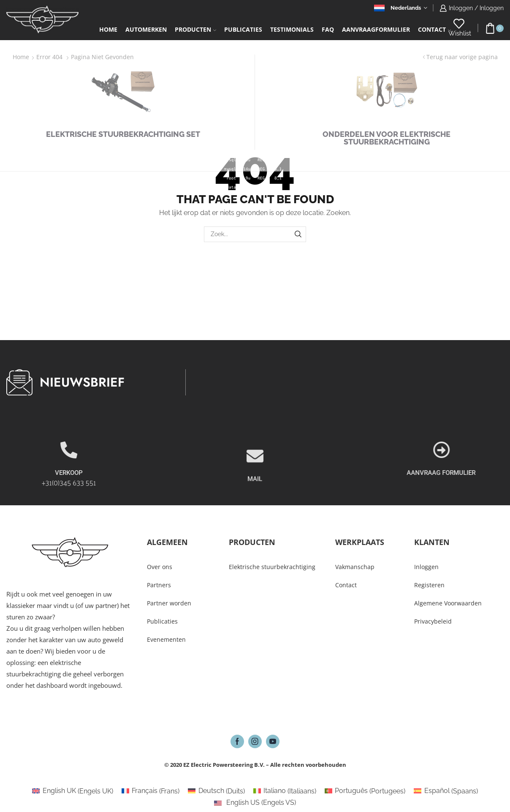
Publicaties (243, 29)
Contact (434, 29)
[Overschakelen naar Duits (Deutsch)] (216, 791)
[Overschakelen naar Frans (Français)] (151, 791)
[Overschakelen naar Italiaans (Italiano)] (285, 791)
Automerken (146, 29)
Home (108, 29)
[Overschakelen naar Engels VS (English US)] (255, 803)
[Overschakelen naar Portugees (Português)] (365, 791)
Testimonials (292, 29)
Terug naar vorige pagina (462, 57)
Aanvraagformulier (376, 29)
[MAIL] (255, 484)
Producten (195, 29)
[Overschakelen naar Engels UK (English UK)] (72, 791)
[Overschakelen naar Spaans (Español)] (446, 791)
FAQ (328, 29)
